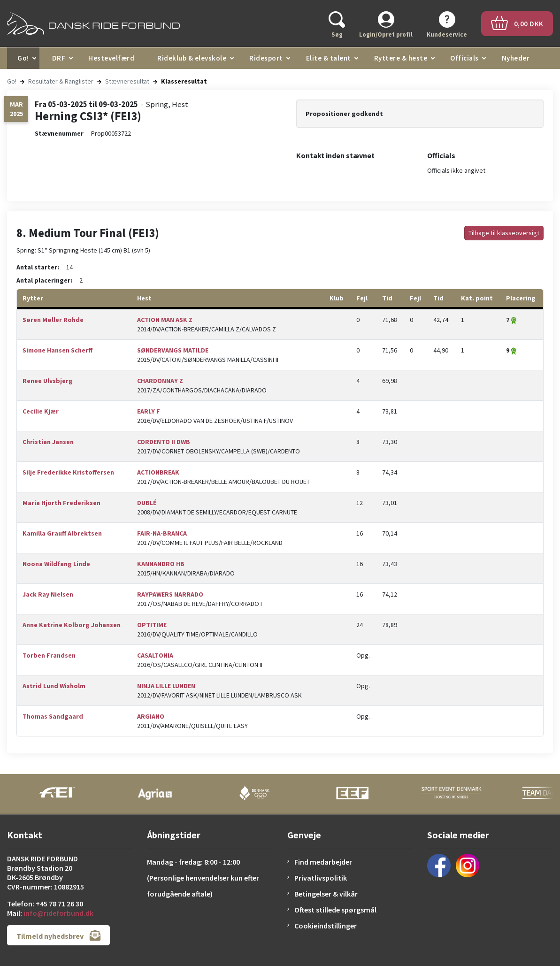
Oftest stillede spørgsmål (335, 910)
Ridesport (266, 58)
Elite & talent (329, 58)
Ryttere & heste (401, 58)
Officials (464, 58)
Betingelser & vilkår (326, 894)
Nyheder (516, 58)
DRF (59, 58)
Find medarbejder (323, 862)
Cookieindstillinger (326, 926)
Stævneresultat (127, 81)
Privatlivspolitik (321, 878)
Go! (23, 58)
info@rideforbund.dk (58, 913)
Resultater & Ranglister (61, 81)
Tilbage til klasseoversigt (504, 233)
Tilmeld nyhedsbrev (58, 935)
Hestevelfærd (111, 58)
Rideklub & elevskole (192, 58)
